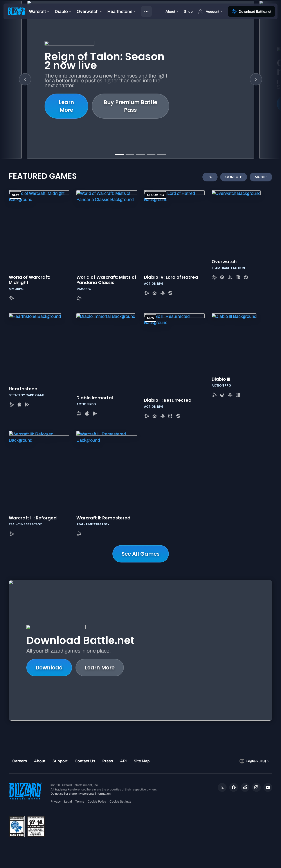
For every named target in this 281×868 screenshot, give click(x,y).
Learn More (66, 106)
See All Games (141, 554)
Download (49, 668)
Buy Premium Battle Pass (130, 106)
